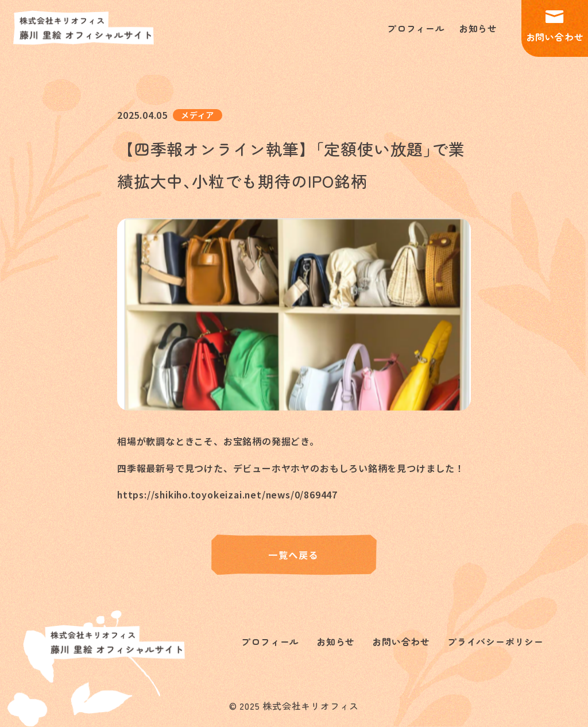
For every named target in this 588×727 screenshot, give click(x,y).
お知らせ (478, 29)
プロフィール (416, 29)
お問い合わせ (555, 27)
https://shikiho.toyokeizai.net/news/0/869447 (229, 495)
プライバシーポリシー (496, 642)
